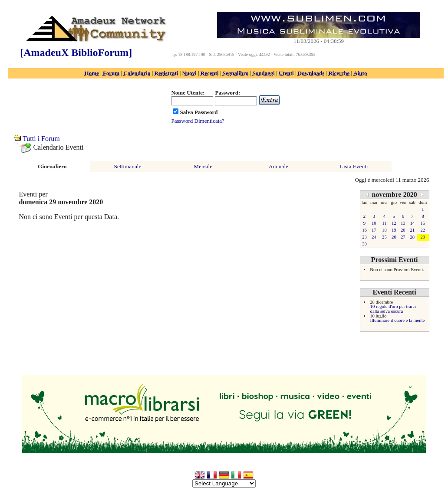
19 (394, 230)
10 (374, 223)
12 (394, 223)
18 (384, 230)
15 (423, 223)
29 (423, 237)
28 (412, 237)
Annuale (278, 166)
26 (394, 237)
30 (364, 244)
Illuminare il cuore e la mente (398, 320)
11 (384, 223)
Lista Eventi (354, 166)
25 (384, 237)
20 (403, 230)
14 (412, 223)
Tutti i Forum (41, 139)
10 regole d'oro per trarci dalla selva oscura (393, 309)
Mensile (203, 166)
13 (403, 223)
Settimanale (128, 166)
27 (403, 237)
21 (412, 230)
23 (364, 237)
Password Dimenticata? (198, 121)
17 (374, 230)
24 (374, 237)
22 (423, 230)
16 (364, 230)
